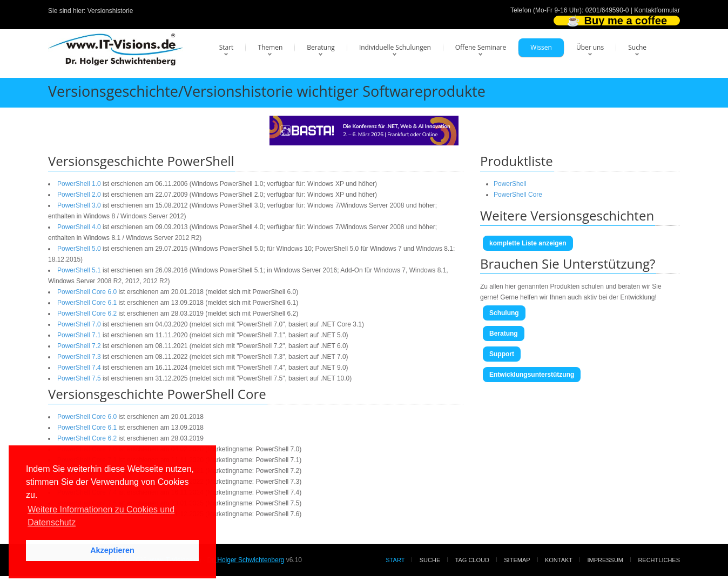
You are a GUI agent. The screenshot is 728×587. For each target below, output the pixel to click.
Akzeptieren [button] (112, 550)
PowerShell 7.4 (79, 368)
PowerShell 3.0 (79, 205)
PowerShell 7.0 (79, 324)
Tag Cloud (472, 560)
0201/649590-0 (607, 10)
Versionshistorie (110, 11)
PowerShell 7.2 (79, 346)
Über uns (590, 47)
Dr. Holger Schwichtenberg (246, 560)
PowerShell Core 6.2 (87, 313)
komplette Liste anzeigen (528, 243)
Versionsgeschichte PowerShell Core (157, 394)
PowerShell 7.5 (79, 378)
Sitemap (517, 560)
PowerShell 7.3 (79, 357)
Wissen (541, 47)
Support (502, 354)
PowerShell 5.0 (79, 249)
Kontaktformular (657, 10)
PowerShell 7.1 (79, 335)
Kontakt (559, 560)
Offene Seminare (481, 47)
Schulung (504, 313)
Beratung (321, 47)
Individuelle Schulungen (395, 47)
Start (227, 47)
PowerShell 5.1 (79, 270)
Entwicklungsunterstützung (532, 375)
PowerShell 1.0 (79, 184)
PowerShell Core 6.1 (87, 303)
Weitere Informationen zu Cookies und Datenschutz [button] (101, 516)
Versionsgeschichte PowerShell (141, 161)
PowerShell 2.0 (79, 195)
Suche (637, 47)
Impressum (605, 560)
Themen (270, 47)
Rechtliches (659, 560)
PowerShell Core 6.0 (87, 292)
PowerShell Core (518, 195)
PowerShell (510, 184)
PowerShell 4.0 (79, 227)
